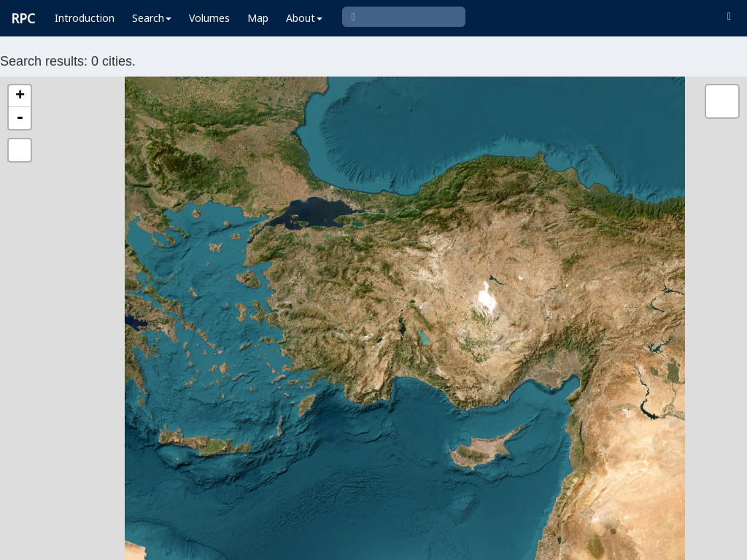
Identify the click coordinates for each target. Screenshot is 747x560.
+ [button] (20, 96)
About (304, 18)
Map (258, 18)
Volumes (209, 18)
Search (152, 18)
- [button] (20, 118)
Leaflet (222, 542)
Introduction (85, 18)
